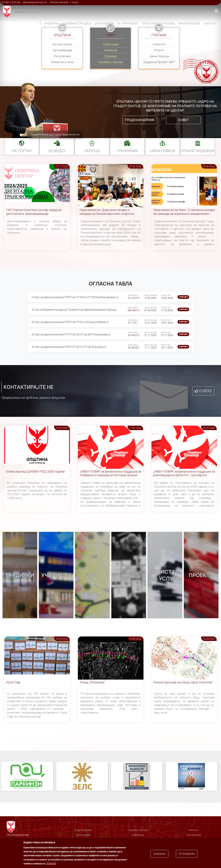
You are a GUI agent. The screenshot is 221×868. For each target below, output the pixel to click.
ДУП (92, 575)
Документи (104, 23)
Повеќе (205, 391)
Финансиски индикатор (137, 777)
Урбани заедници (198, 151)
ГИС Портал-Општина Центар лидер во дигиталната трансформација (34, 212)
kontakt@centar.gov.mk (36, 2)
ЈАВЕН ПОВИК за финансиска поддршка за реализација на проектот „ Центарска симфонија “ (184, 474)
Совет (183, 120)
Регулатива (62, 56)
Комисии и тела (62, 62)
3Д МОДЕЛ (57, 151)
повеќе (51, 864)
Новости (159, 44)
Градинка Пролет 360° (159, 62)
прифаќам (159, 854)
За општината (62, 44)
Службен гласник (110, 62)
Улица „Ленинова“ (92, 682)
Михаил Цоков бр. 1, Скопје (65, 2)
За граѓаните (127, 23)
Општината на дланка (191, 777)
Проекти (201, 575)
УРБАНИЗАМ (127, 151)
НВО (129, 575)
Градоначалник (140, 120)
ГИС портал (21, 151)
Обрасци (92, 151)
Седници (111, 56)
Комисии (111, 50)
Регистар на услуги (165, 575)
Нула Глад (13, 682)
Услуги (159, 50)
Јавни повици (159, 56)
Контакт (210, 23)
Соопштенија (193, 835)
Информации (189, 23)
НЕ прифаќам (187, 854)
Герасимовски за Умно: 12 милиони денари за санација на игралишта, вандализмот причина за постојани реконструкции (184, 212)
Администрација (77, 23)
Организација (62, 50)
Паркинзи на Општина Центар (27, 777)
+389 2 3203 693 (12, 2)
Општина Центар (26, 11)
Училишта (56, 575)
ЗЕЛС (82, 777)
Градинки (20, 575)
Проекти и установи (158, 23)
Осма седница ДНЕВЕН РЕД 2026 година (35, 471)
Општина (51, 23)
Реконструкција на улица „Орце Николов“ (183, 682)
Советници (110, 44)
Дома (40, 24)
